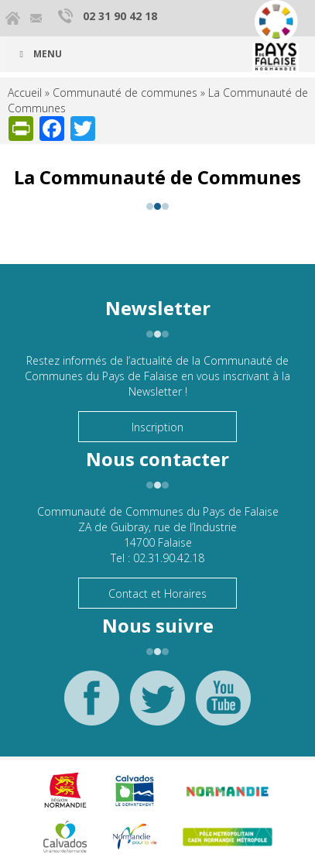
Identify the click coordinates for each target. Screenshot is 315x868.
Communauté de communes (125, 93)
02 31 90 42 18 (120, 16)
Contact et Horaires (157, 594)
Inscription (157, 427)
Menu (39, 54)
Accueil (25, 93)
